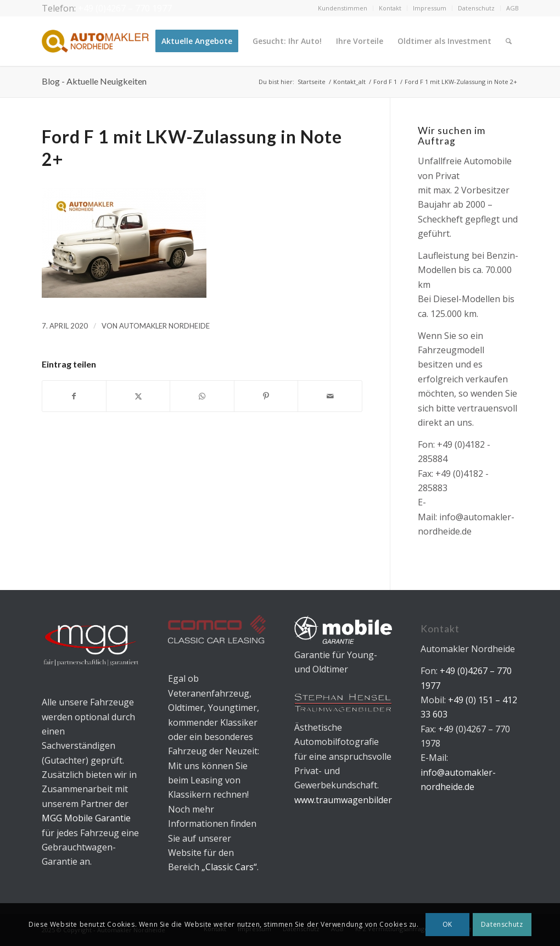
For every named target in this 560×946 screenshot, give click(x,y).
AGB (513, 8)
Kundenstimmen (343, 8)
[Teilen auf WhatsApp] (202, 396)
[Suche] (509, 41)
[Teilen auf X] (138, 396)
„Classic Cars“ (229, 867)
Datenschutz (476, 8)
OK (447, 924)
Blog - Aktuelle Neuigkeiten (94, 81)
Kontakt (390, 8)
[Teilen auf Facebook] (74, 396)
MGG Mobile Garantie (86, 818)
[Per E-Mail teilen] (330, 396)
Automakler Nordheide (164, 326)
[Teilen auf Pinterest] (266, 396)
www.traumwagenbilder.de (349, 800)
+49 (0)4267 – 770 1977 (125, 8)
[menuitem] (343, 8)
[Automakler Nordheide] (96, 41)
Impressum (430, 8)
